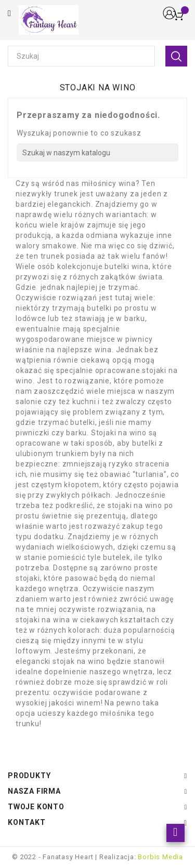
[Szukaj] (97, 152)
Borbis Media (160, 857)
